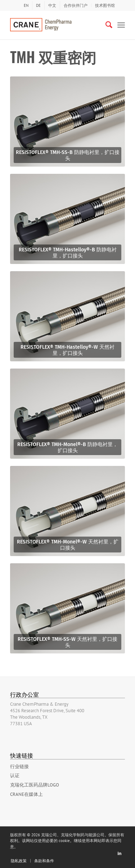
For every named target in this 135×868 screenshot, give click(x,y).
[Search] (105, 25)
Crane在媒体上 (26, 794)
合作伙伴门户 (76, 5)
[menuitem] (26, 5)
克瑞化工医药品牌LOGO (35, 785)
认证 (15, 776)
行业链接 (19, 766)
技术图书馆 (105, 5)
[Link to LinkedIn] (120, 853)
